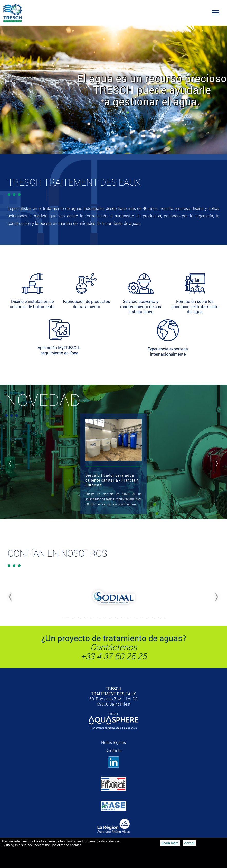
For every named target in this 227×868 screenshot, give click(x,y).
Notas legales (113, 742)
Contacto (113, 751)
